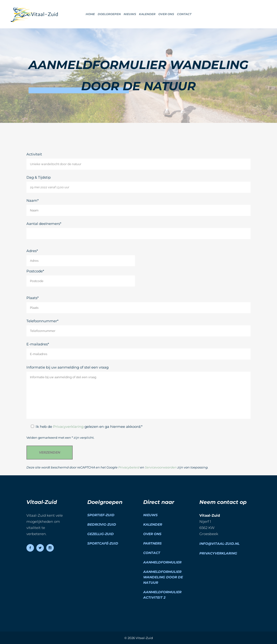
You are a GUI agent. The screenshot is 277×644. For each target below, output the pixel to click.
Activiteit (138, 161)
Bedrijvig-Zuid (102, 524)
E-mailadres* (138, 351)
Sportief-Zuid (101, 515)
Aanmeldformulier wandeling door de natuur (163, 577)
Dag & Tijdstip (138, 184)
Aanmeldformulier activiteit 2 (162, 595)
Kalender (153, 524)
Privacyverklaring (68, 427)
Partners (152, 543)
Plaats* (138, 304)
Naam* (138, 207)
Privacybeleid (129, 467)
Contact (152, 553)
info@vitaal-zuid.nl (219, 544)
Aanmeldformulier (162, 562)
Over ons (152, 534)
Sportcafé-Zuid (103, 543)
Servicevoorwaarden (161, 467)
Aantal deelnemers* (138, 230)
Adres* (81, 257)
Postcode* (81, 278)
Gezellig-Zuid (101, 534)
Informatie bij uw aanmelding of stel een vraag (138, 392)
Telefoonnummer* (138, 328)
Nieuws (150, 515)
